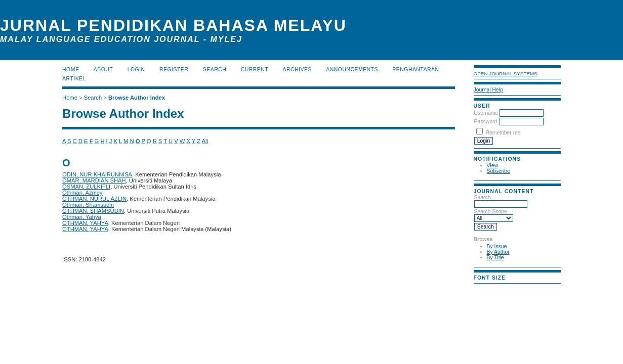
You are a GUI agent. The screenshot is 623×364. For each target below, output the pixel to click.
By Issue (497, 246)
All (205, 141)
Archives (297, 70)
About (103, 70)
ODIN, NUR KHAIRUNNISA (97, 174)
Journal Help (488, 90)
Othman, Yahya (82, 217)
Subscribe (499, 171)
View (492, 166)
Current (255, 70)
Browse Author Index (137, 98)
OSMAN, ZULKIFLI (86, 187)
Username (486, 113)
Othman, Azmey (82, 193)
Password (486, 122)
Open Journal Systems (506, 74)
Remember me (503, 133)
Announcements (352, 70)
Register (174, 70)
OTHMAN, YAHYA (85, 223)
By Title (495, 258)
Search (501, 201)
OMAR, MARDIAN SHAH (94, 180)
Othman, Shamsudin (88, 205)
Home (71, 70)
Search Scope (494, 215)
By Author (498, 252)
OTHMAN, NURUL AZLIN (94, 199)
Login (136, 70)
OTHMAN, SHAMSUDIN (93, 211)
